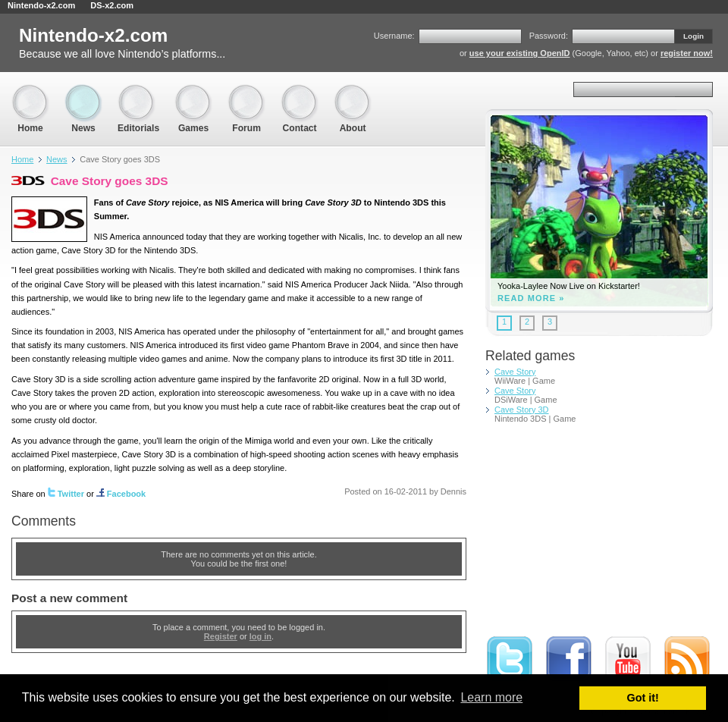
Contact (300, 91)
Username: (394, 36)
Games (193, 91)
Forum (246, 91)
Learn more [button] (491, 697)
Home (30, 91)
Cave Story (515, 372)
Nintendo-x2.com (41, 5)
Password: (549, 36)
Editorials (138, 91)
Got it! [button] (643, 698)
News (83, 91)
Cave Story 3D (522, 410)
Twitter (66, 494)
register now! (687, 53)
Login (693, 36)
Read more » (531, 298)
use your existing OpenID (520, 53)
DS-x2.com (112, 5)
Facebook (121, 494)
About (353, 91)
